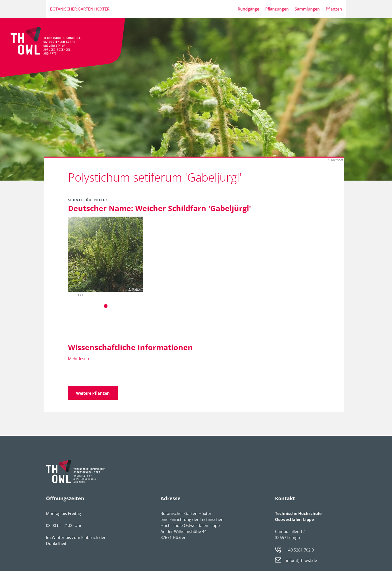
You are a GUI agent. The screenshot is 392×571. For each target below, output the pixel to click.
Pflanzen (334, 9)
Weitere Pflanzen (93, 393)
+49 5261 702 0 (300, 550)
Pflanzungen (277, 9)
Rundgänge (248, 9)
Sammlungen (307, 9)
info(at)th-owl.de (301, 560)
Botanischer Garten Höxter (80, 9)
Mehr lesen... (80, 359)
